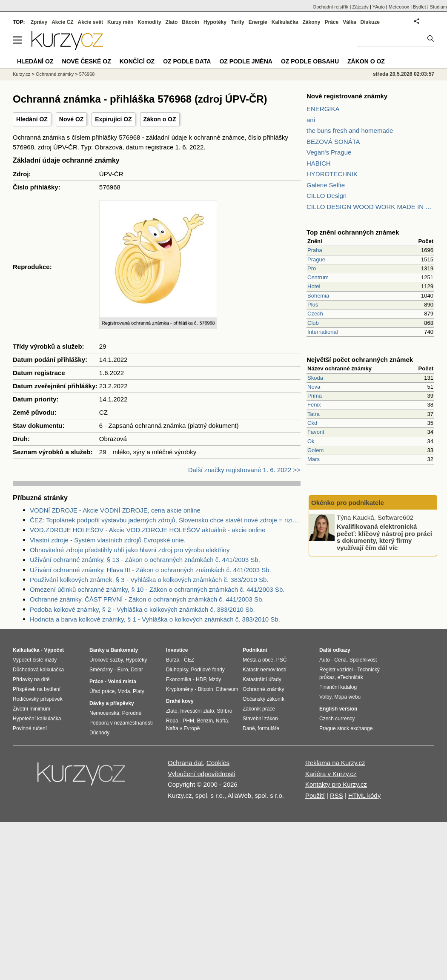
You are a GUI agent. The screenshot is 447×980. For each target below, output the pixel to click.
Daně (249, 728)
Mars (314, 459)
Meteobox (399, 7)
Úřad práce (102, 691)
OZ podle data (187, 61)
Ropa (172, 721)
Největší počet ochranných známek (360, 360)
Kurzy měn (120, 22)
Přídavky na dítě (31, 679)
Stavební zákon (260, 719)
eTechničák (350, 677)
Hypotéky (215, 22)
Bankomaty (124, 650)
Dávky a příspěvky (112, 703)
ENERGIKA (323, 109)
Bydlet (420, 7)
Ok (311, 441)
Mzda (124, 691)
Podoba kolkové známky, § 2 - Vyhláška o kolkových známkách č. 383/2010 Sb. (142, 609)
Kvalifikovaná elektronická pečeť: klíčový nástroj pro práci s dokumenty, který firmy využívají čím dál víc (384, 537)
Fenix (314, 405)
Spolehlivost (363, 660)
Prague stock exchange (346, 728)
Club (313, 323)
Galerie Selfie (326, 185)
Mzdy (215, 679)
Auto (325, 660)
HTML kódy (364, 795)
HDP (201, 679)
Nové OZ (72, 119)
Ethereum (227, 689)
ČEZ (189, 660)
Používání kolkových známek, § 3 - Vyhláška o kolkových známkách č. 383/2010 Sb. (149, 580)
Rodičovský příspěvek (38, 699)
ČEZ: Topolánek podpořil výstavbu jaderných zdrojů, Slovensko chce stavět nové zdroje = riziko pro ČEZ (165, 520)
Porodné (132, 713)
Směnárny (101, 670)
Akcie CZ (62, 22)
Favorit (316, 432)
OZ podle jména (246, 61)
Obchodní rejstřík (331, 7)
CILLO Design (327, 196)
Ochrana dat (185, 763)
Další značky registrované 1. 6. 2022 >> (244, 470)
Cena (340, 660)
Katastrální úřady (262, 679)
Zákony (311, 22)
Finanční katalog (338, 687)
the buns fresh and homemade (350, 130)
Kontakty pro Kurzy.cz (336, 784)
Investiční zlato (197, 711)
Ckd (312, 423)
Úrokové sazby (106, 660)
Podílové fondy (208, 670)
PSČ (282, 660)
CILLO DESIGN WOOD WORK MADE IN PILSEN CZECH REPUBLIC (370, 207)
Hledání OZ (32, 119)
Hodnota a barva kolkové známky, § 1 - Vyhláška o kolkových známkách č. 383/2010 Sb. (155, 619)
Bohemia (318, 296)
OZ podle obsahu (310, 61)
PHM (188, 721)
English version (338, 709)
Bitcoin (191, 22)
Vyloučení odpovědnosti (202, 774)
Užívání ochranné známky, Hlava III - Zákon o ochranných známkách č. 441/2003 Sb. (150, 570)
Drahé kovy (180, 701)
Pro (312, 268)
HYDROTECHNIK (332, 174)
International (323, 332)
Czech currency (337, 719)
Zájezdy (360, 7)
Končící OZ (137, 61)
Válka (349, 22)
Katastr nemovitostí (265, 670)
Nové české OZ (87, 61)
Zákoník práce (259, 709)
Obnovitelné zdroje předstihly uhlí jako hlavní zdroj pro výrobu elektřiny (130, 550)
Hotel (314, 286)
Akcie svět (90, 22)
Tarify (238, 22)
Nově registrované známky (347, 96)
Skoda (315, 378)
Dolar (137, 670)
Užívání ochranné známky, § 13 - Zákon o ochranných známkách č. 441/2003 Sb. (145, 560)
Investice (177, 650)
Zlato (172, 22)
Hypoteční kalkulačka (37, 719)
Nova (314, 387)
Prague (316, 259)
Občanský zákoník (264, 699)
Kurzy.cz (21, 74)
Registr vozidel (336, 670)
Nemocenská (104, 713)
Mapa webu (347, 697)
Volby (325, 697)
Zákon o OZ (160, 119)
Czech (315, 314)
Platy (139, 691)
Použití (315, 795)
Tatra (314, 414)
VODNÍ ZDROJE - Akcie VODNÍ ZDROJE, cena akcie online (115, 510)
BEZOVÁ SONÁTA (333, 142)
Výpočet (54, 650)
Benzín (205, 721)
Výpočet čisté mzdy (35, 660)
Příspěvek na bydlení (37, 689)
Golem (315, 450)
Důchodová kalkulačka (38, 670)
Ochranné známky (55, 74)
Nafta (222, 721)
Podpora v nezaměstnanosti (121, 723)
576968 (87, 74)
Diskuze (370, 22)
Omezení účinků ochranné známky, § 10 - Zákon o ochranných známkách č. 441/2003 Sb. (157, 589)
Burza (173, 660)
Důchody (99, 733)
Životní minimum (32, 709)
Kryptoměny (180, 689)
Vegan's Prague (329, 152)
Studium (438, 7)
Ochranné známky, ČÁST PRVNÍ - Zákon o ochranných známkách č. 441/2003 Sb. (147, 599)
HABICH (319, 163)
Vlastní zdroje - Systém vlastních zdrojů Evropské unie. (108, 540)
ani (311, 120)
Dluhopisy (177, 670)
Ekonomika (179, 679)
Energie (258, 22)
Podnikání (255, 650)
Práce (332, 22)
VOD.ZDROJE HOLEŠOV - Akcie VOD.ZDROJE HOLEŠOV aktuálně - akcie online (148, 530)
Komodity (149, 22)
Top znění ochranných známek (353, 232)
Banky (97, 650)
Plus (313, 305)
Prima (315, 396)
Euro (122, 670)
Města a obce (258, 660)
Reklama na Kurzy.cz (335, 763)
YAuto (379, 7)
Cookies (218, 763)
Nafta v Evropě (183, 728)
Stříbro (224, 711)
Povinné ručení (30, 728)
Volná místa (122, 682)
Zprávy (39, 22)
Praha (315, 250)
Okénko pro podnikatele (348, 503)
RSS (337, 795)
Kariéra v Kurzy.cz (331, 774)
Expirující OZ (113, 119)
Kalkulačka (285, 22)
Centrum (318, 277)
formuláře (268, 728)
